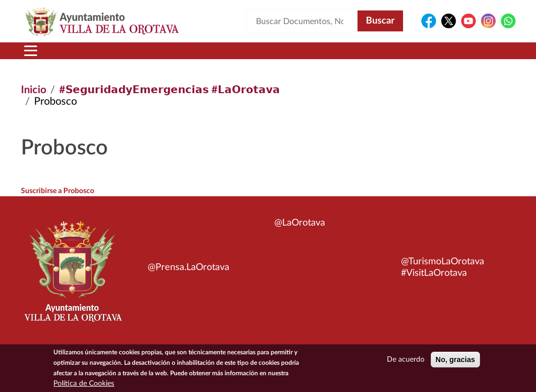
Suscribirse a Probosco (58, 191)
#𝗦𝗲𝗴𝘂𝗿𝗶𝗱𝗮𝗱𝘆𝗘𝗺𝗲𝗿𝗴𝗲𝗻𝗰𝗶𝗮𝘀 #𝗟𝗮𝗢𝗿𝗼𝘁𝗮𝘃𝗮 (170, 90)
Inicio (33, 90)
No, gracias (455, 360)
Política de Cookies (84, 384)
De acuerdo (406, 360)
